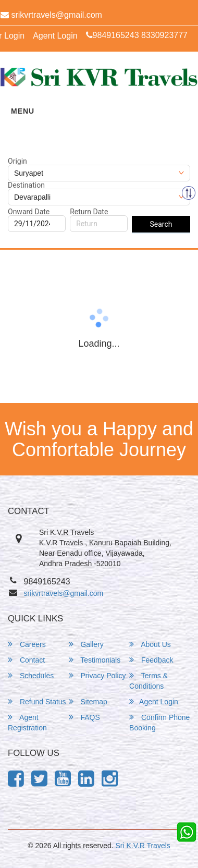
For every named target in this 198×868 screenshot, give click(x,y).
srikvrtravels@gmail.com (64, 593)
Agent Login (55, 36)
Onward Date (29, 212)
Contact (26, 660)
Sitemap (88, 701)
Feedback (151, 660)
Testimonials (95, 660)
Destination (26, 185)
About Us (150, 644)
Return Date (89, 212)
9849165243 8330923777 (137, 35)
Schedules (31, 675)
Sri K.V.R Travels (143, 846)
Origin (17, 161)
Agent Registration (27, 722)
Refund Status (37, 701)
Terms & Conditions (148, 681)
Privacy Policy (97, 675)
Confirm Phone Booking (159, 722)
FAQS (84, 717)
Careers (27, 644)
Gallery (86, 644)
